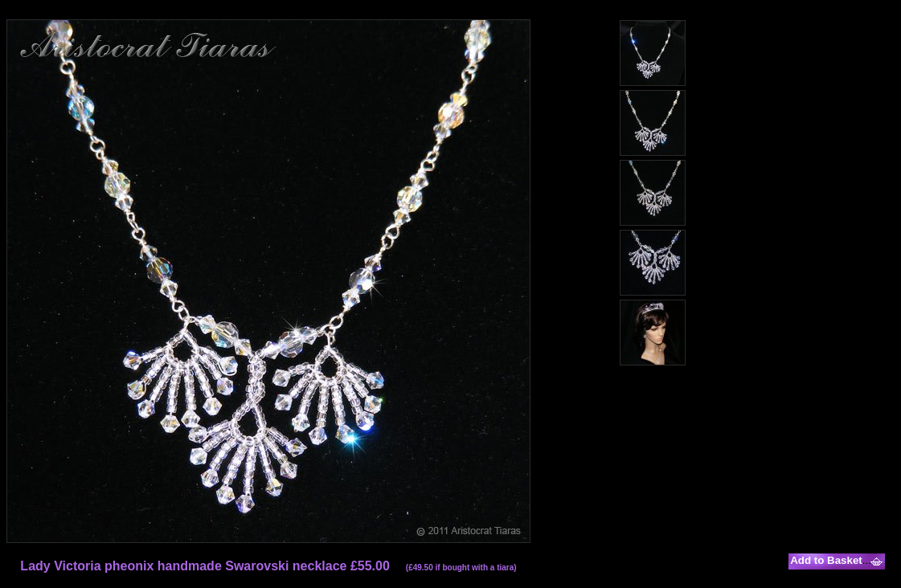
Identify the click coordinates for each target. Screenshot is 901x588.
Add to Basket (826, 560)
